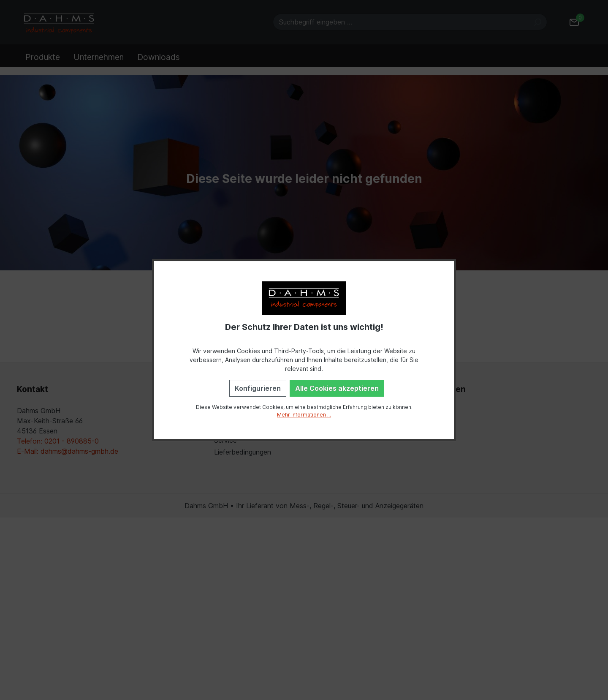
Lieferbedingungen (243, 452)
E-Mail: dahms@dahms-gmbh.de (68, 451)
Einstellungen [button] (438, 389)
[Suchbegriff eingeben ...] (400, 22)
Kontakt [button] (33, 389)
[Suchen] (537, 22)
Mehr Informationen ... (304, 415)
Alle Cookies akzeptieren (337, 388)
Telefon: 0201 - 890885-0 (58, 441)
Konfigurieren (258, 388)
